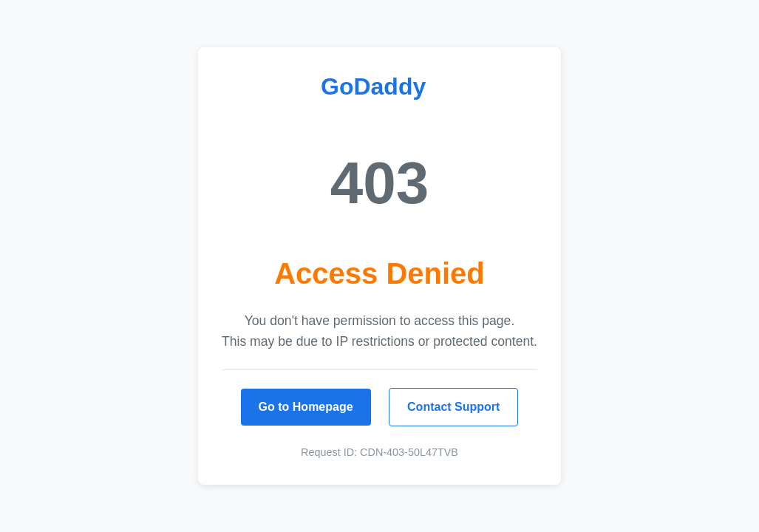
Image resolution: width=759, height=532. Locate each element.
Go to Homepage (306, 407)
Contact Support (453, 407)
